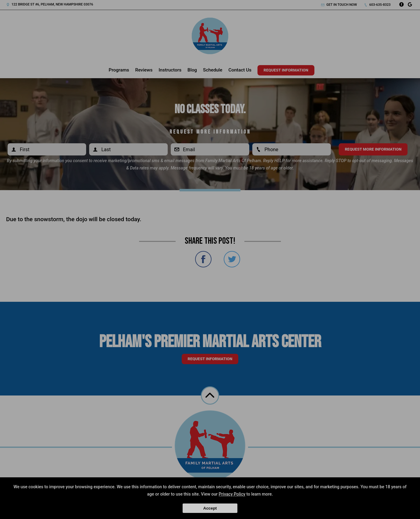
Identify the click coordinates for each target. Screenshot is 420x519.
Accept (210, 508)
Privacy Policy (232, 494)
